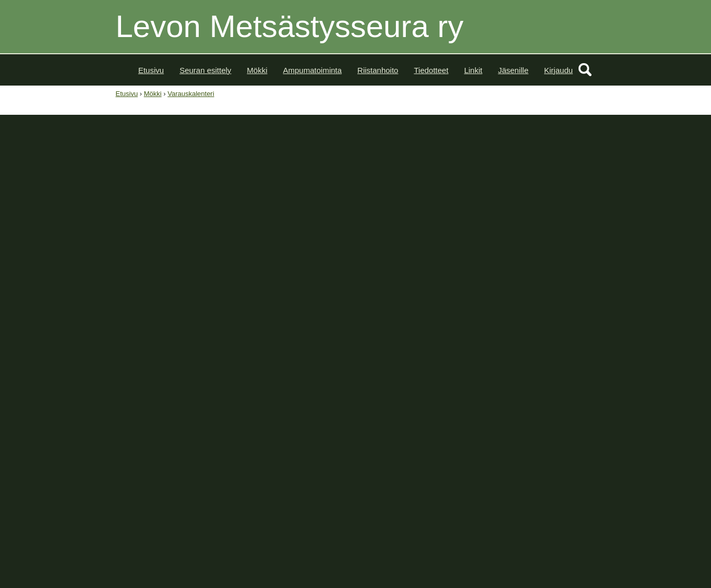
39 (445, 277)
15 (585, 307)
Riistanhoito (378, 70)
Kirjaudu (558, 70)
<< (484, 248)
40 (445, 292)
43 (445, 337)
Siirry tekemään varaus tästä (182, 228)
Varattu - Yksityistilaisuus (159, 294)
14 (565, 307)
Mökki (257, 70)
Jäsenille (513, 70)
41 (445, 307)
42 (445, 322)
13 (545, 307)
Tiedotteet (431, 70)
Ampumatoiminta (313, 70)
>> (548, 248)
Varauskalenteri (191, 94)
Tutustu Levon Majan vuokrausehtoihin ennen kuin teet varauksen (239, 201)
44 (445, 352)
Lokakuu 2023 (516, 248)
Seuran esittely (205, 70)
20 (545, 322)
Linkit (473, 70)
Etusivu (151, 70)
